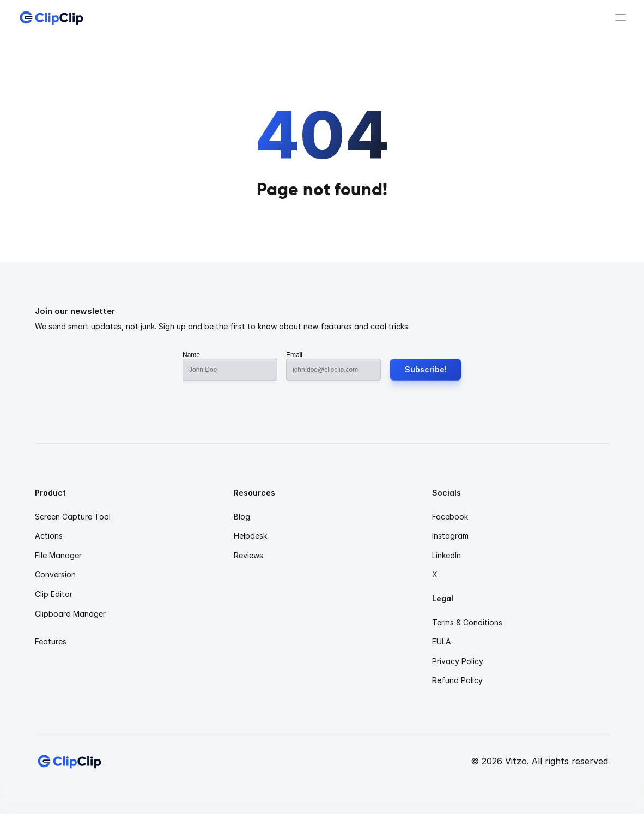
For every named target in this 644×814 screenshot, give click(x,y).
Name (191, 355)
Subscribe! (426, 369)
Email (294, 355)
